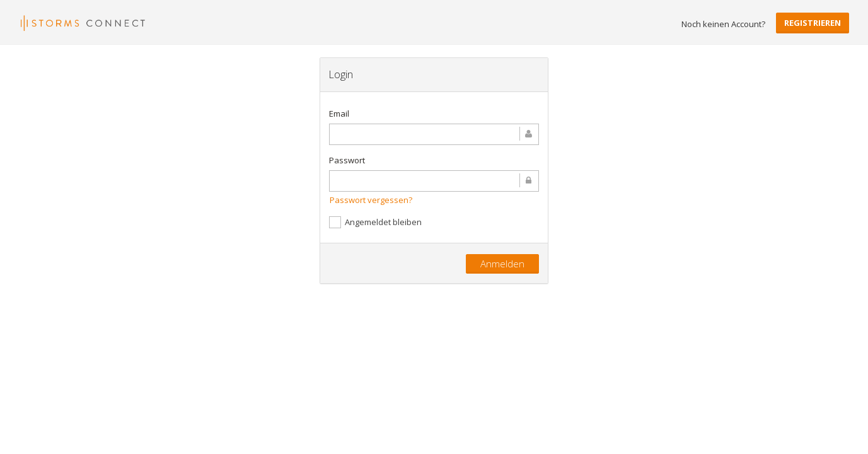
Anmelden (502, 264)
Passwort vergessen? (371, 200)
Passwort (347, 160)
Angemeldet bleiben (375, 222)
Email (339, 113)
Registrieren (813, 23)
